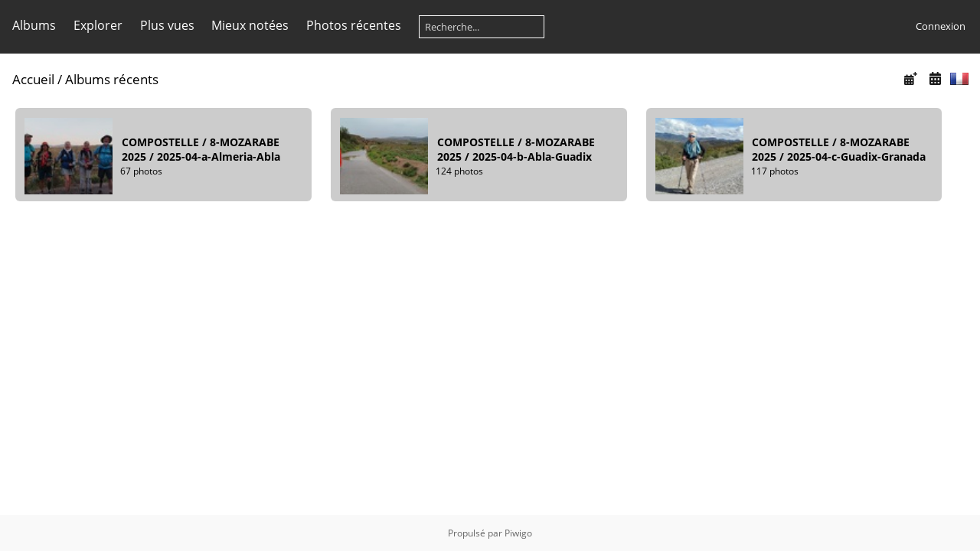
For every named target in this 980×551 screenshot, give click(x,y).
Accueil (33, 79)
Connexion (941, 26)
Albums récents (112, 79)
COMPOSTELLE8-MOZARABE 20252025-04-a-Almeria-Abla (201, 149)
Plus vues (167, 25)
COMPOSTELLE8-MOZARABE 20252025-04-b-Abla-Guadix (516, 149)
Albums (34, 25)
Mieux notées (250, 25)
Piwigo (518, 533)
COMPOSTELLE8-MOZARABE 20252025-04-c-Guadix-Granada (839, 149)
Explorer (98, 25)
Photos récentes (354, 25)
